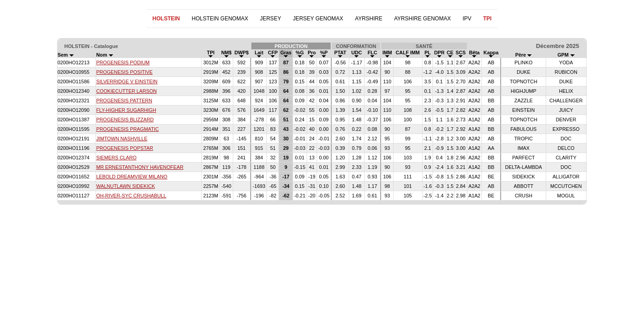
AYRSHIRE (369, 19)
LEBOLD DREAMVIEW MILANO (132, 177)
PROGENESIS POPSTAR (125, 148)
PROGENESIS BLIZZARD (125, 120)
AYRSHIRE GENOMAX (422, 19)
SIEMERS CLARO (116, 158)
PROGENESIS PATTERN (124, 101)
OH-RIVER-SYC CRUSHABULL (131, 196)
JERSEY (271, 19)
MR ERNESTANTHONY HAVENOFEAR (140, 167)
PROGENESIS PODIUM (123, 62)
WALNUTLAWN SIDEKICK (125, 186)
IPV (467, 19)
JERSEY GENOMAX (318, 19)
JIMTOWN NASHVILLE (122, 139)
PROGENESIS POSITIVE (124, 72)
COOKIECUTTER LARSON (126, 91)
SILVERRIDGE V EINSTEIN (127, 81)
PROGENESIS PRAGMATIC (127, 129)
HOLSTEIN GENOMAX (220, 19)
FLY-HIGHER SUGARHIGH (126, 110)
